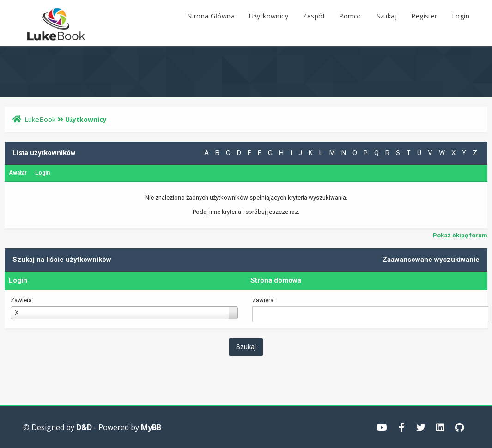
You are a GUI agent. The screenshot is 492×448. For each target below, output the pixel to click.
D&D (84, 427)
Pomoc (350, 16)
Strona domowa (276, 280)
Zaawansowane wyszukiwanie (431, 260)
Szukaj (387, 16)
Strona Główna (211, 16)
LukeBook (40, 119)
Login (461, 16)
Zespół (313, 16)
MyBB (151, 427)
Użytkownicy (269, 16)
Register (424, 16)
